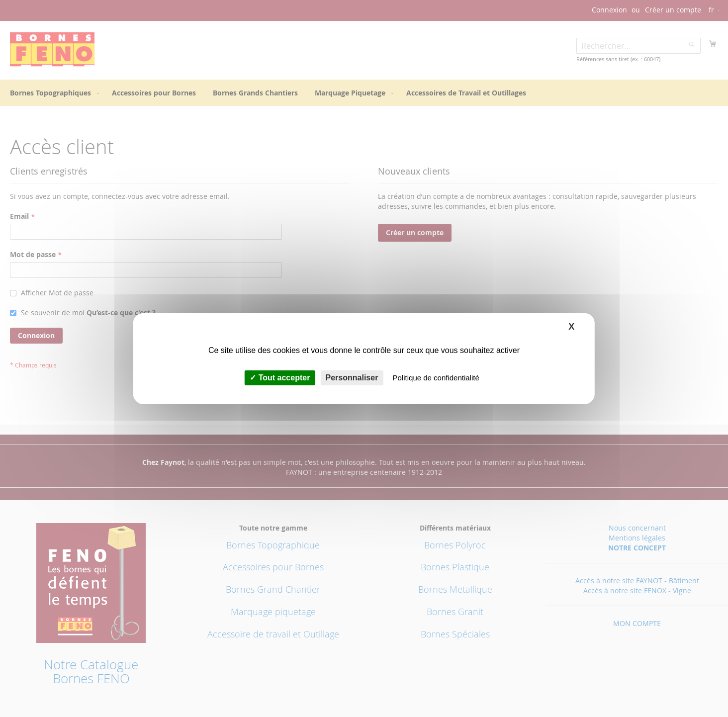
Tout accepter (280, 378)
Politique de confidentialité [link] (436, 378)
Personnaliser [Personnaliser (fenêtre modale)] (352, 378)
